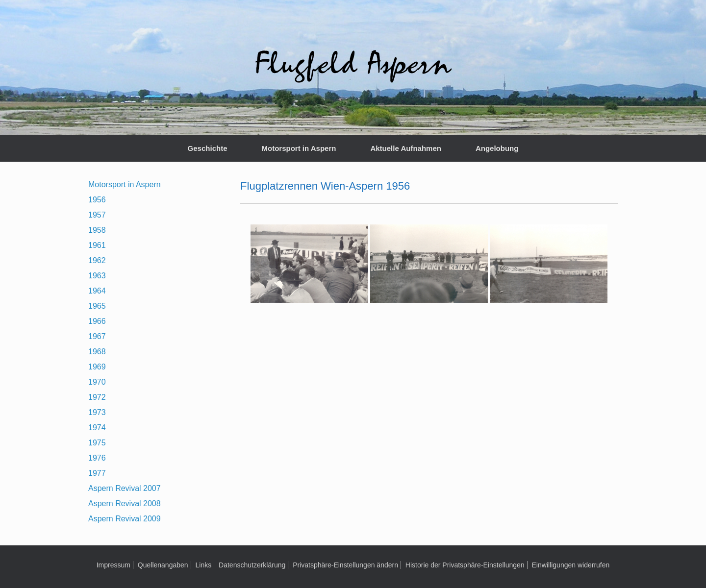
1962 (97, 260)
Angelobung (497, 148)
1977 (97, 473)
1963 (97, 276)
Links (203, 565)
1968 (97, 352)
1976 (97, 458)
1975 (97, 443)
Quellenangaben (163, 565)
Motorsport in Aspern (299, 148)
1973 (97, 412)
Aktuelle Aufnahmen (405, 148)
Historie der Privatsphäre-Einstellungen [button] (465, 565)
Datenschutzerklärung (252, 565)
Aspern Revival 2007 (125, 488)
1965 (97, 306)
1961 (97, 245)
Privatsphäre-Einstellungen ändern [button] (345, 565)
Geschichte (208, 148)
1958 (97, 230)
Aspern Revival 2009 (125, 519)
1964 (97, 291)
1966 (97, 321)
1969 (97, 367)
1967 (97, 336)
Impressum (113, 565)
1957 (97, 215)
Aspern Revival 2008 (125, 503)
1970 (97, 382)
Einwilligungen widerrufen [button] (571, 565)
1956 (97, 200)
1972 (97, 397)
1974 (97, 428)
